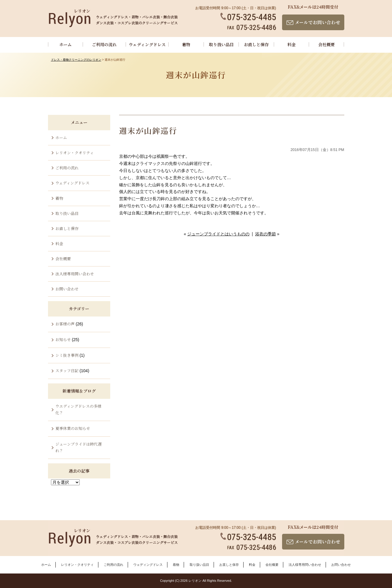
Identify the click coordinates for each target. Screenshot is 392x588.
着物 (186, 44)
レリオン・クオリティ (75, 153)
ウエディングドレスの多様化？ (78, 409)
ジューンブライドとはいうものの (218, 234)
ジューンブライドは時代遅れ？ (79, 447)
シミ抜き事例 (67, 355)
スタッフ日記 (67, 371)
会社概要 (327, 44)
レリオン (195, 581)
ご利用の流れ (104, 44)
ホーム (65, 44)
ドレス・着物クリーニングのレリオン (76, 60)
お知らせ (63, 339)
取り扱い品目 (221, 44)
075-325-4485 (248, 17)
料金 (292, 44)
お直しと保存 (256, 44)
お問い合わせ (67, 289)
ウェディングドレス (147, 44)
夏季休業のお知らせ (73, 428)
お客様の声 (65, 324)
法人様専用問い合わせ (75, 274)
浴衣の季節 (265, 234)
